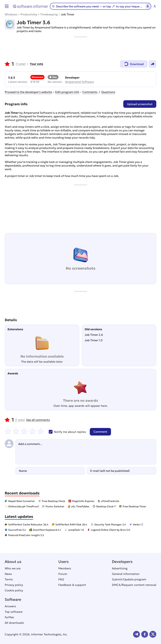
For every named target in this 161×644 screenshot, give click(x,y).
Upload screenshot (140, 104)
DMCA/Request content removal (134, 585)
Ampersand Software (79, 82)
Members (65, 568)
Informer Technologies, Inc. (49, 634)
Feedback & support (72, 585)
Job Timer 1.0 (94, 340)
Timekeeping (49, 14)
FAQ (61, 579)
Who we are (13, 568)
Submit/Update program (129, 579)
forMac (9, 617)
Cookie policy (14, 590)
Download (134, 63)
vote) (21, 64)
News (8, 574)
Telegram (136, 634)
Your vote (37, 64)
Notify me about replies (67, 432)
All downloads (14, 623)
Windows (11, 14)
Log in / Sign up (155, 6)
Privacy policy (14, 585)
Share (153, 64)
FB (145, 634)
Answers (10, 606)
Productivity (29, 14)
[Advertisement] (80, 48)
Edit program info (67, 92)
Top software (14, 612)
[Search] (99, 6)
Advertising (120, 568)
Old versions (93, 329)
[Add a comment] (86, 452)
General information (126, 574)
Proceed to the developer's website (28, 92)
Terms (9, 579)
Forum (63, 574)
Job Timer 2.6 (94, 335)
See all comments (38, 420)
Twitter (153, 634)
